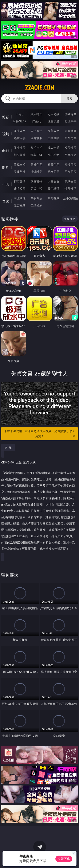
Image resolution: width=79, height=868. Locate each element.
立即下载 (64, 859)
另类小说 (36, 188)
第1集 (8, 448)
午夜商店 (36, 198)
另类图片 (71, 172)
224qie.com (40, 88)
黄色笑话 (54, 188)
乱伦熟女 (54, 155)
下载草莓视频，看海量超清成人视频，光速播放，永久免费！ (40, 434)
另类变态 (71, 155)
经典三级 (36, 155)
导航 (5, 201)
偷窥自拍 (20, 164)
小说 (5, 184)
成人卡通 (54, 148)
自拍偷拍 (36, 131)
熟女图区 (54, 172)
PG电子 (19, 114)
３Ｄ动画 (71, 131)
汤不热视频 (71, 198)
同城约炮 (20, 198)
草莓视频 (54, 198)
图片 (5, 168)
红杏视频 (20, 205)
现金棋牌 (54, 121)
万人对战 (54, 114)
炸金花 (36, 121)
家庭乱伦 (36, 181)
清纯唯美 (36, 172)
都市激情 (20, 181)
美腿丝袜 (20, 172)
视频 (5, 134)
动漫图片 (71, 164)
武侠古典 (71, 181)
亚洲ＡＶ (20, 131)
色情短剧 (36, 205)
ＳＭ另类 (71, 138)
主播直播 (54, 138)
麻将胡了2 (20, 121)
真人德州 (36, 114)
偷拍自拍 (36, 148)
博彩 (5, 117)
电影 (5, 151)
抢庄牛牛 (71, 121)
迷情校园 (20, 188)
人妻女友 (54, 181)
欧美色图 (54, 164)
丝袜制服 (36, 138)
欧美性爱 (71, 148)
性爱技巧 (71, 188)
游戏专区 (71, 114)
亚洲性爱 (20, 148)
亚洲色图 (36, 164)
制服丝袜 (20, 155)
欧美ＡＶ (54, 131)
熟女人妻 (20, 138)
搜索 (69, 98)
